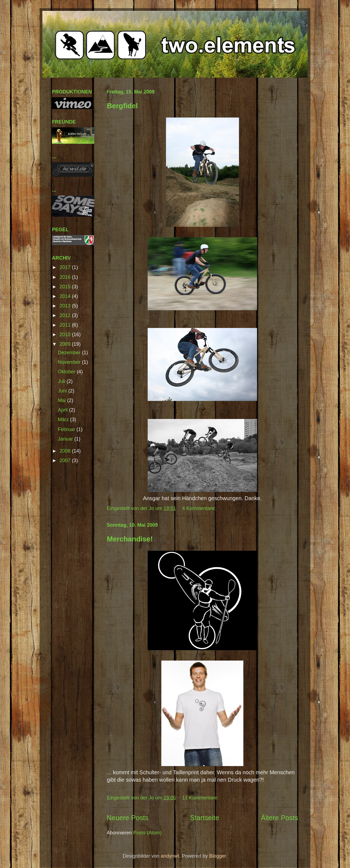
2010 (66, 335)
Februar (67, 429)
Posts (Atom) (147, 833)
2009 (66, 344)
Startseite (205, 818)
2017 (66, 267)
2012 (66, 315)
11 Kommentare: (201, 798)
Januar (66, 439)
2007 (66, 461)
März (64, 420)
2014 (66, 296)
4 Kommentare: (200, 508)
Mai (63, 400)
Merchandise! (130, 539)
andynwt (170, 856)
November (70, 362)
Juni (63, 391)
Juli (62, 381)
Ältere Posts (279, 818)
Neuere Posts (128, 818)
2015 (66, 287)
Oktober (67, 372)
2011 (66, 325)
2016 (66, 277)
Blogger (218, 856)
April (64, 410)
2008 (66, 451)
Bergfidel (122, 106)
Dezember (70, 353)
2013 (66, 306)
